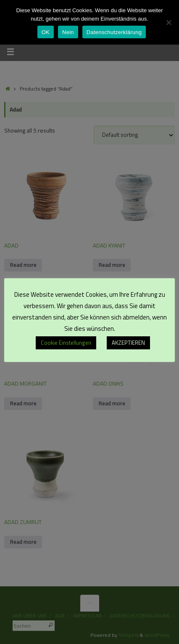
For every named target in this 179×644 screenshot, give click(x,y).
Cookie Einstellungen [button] (66, 343)
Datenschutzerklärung (114, 32)
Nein (68, 32)
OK (46, 32)
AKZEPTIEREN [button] (128, 343)
